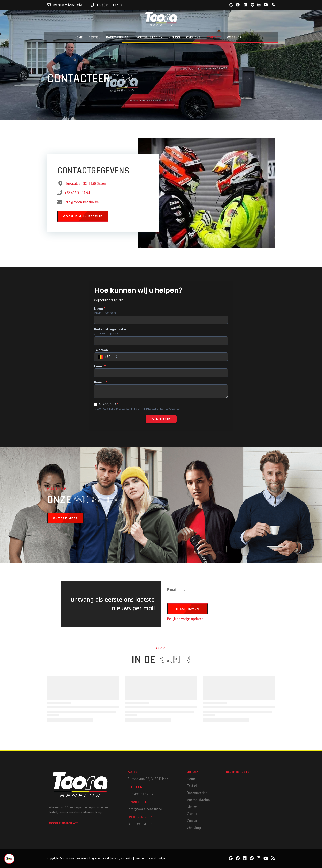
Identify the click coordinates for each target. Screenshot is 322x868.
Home (191, 779)
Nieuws (192, 807)
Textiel (192, 786)
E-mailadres (176, 590)
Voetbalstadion (198, 800)
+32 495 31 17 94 (77, 193)
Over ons (194, 814)
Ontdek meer (65, 518)
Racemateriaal (198, 793)
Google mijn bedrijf (83, 216)
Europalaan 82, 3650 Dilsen (86, 183)
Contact (193, 821)
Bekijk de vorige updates (185, 619)
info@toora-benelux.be (82, 202)
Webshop (194, 828)
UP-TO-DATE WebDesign (150, 858)
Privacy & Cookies (122, 858)
